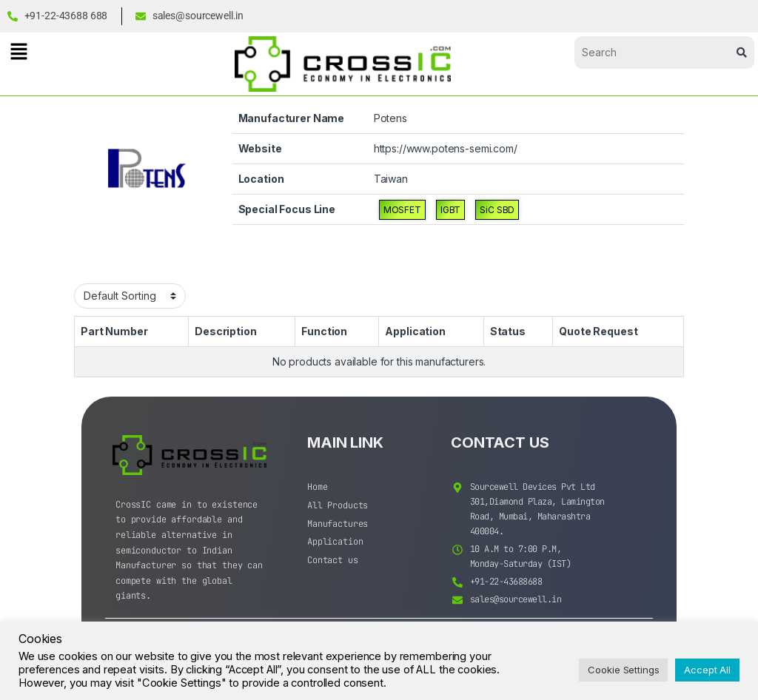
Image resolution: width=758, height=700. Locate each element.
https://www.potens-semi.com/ (446, 148)
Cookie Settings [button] (623, 670)
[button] (19, 51)
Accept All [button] (707, 670)
